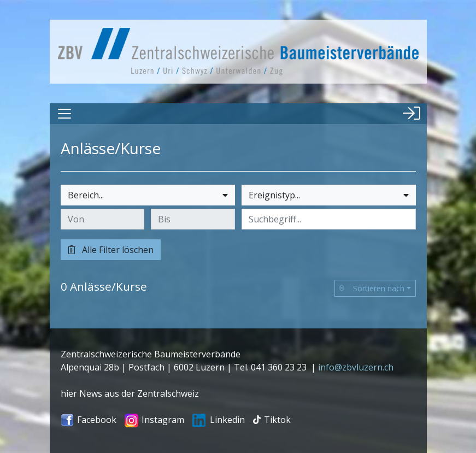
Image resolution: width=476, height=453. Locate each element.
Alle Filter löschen (111, 250)
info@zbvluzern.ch (356, 367)
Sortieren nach (372, 288)
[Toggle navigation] (64, 114)
